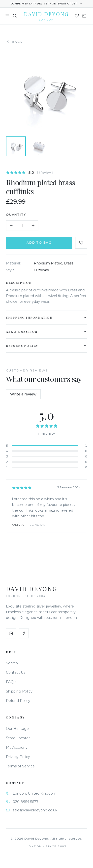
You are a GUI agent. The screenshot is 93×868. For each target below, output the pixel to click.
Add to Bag (40, 243)
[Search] (15, 16)
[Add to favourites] (82, 243)
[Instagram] (11, 633)
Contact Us (16, 673)
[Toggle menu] (7, 16)
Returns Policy (47, 346)
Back (14, 42)
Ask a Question (47, 331)
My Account (16, 747)
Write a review (23, 394)
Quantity (17, 215)
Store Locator (18, 738)
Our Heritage (17, 729)
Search (12, 663)
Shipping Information (47, 317)
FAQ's (11, 682)
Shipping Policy (19, 691)
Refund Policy (18, 701)
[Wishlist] (77, 16)
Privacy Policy (18, 757)
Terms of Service (20, 766)
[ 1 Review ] (46, 172)
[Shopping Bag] (84, 16)
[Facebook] (24, 633)
